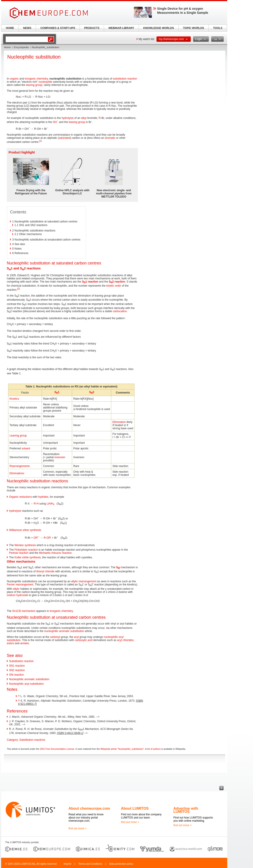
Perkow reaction (19, 553)
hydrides (43, 497)
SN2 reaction (17, 670)
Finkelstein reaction (26, 550)
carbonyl (55, 637)
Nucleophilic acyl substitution (26, 684)
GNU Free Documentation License (57, 749)
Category (12, 740)
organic (14, 79)
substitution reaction (125, 79)
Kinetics (14, 399)
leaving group (34, 85)
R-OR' (47, 538)
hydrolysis (67, 118)
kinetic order (114, 286)
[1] (40, 141)
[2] (18, 289)
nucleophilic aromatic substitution (64, 631)
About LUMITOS (135, 808)
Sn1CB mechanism (24, 611)
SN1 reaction (17, 666)
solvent (26, 448)
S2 (92, 392)
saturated (64, 138)
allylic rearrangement (84, 581)
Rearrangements (20, 466)
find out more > (78, 828)
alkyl (84, 118)
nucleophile (46, 82)
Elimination (119, 422)
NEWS (27, 28)
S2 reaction (117, 282)
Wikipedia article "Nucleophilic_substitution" (122, 749)
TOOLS (218, 28)
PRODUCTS (92, 28)
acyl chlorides (125, 640)
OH (55, 122)
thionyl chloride (45, 571)
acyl (76, 637)
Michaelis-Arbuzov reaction (55, 553)
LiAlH (50, 504)
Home (7, 47)
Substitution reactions (32, 740)
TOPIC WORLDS (193, 28)
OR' (36, 538)
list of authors (154, 749)
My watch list (146, 39)
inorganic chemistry (36, 79)
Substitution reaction (21, 661)
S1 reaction (90, 282)
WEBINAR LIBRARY (121, 28)
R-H (36, 504)
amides (25, 643)
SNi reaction (16, 675)
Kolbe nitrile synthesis (28, 557)
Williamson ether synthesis (25, 530)
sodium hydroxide (17, 595)
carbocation (120, 311)
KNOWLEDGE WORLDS (159, 28)
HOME (10, 28)
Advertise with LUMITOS (186, 810)
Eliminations (17, 473)
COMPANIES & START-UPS (58, 28)
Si (118, 567)
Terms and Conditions (90, 864)
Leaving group (18, 436)
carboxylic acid (84, 640)
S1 (57, 392)
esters (11, 643)
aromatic (110, 138)
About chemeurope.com (89, 808)
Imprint (67, 864)
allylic (16, 589)
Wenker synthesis (25, 545)
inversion (60, 457)
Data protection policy (121, 864)
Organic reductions (20, 497)
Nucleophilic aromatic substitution (29, 679)
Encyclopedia (21, 47)
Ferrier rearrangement (20, 585)
